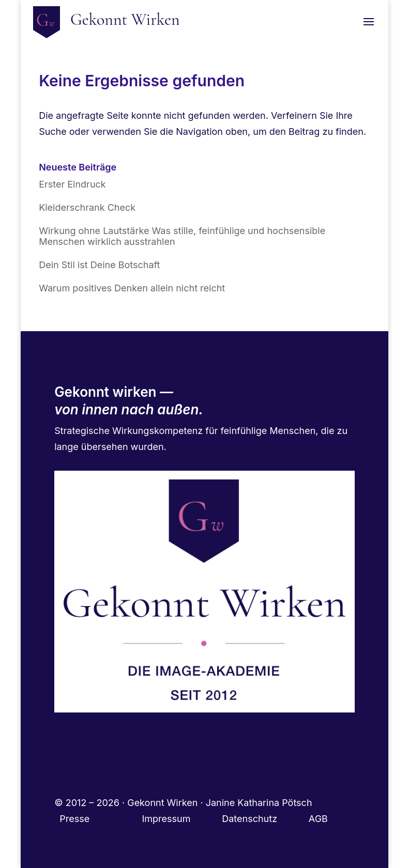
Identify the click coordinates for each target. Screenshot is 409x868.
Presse (76, 819)
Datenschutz (265, 819)
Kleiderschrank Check (87, 207)
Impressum (182, 819)
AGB (318, 819)
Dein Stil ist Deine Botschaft (99, 265)
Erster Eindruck (72, 184)
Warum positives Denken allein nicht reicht (132, 288)
